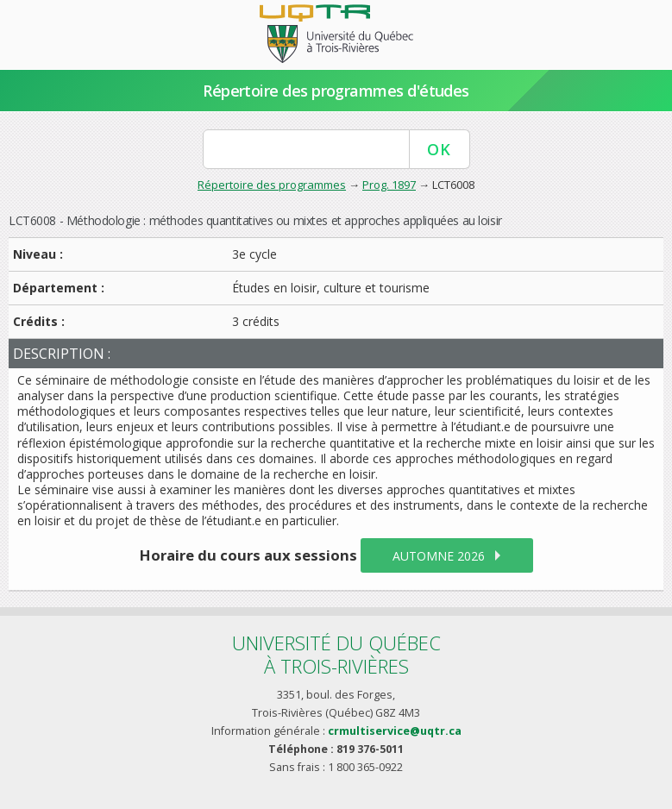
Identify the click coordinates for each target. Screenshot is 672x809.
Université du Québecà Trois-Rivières (336, 654)
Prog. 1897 (389, 185)
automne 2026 (439, 556)
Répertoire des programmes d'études (336, 91)
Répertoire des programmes (272, 185)
